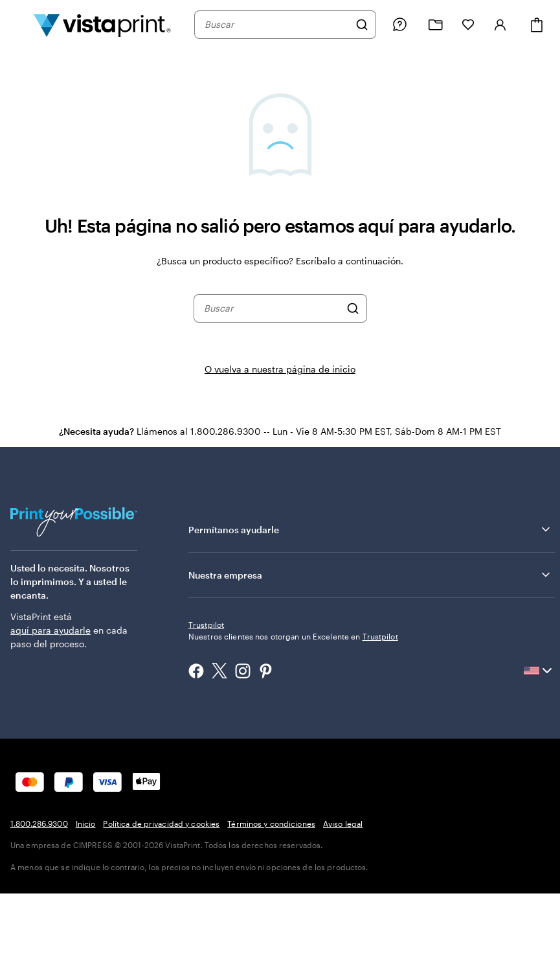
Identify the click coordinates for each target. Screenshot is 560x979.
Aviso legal (343, 824)
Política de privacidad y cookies (161, 824)
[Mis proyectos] (436, 25)
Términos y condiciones (271, 824)
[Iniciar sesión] (500, 25)
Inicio (86, 824)
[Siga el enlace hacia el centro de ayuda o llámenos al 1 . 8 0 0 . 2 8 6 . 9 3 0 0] (399, 25)
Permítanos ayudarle (370, 529)
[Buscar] (362, 25)
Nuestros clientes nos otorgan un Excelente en (293, 636)
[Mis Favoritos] (468, 25)
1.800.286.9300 (39, 824)
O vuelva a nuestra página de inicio (280, 369)
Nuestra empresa (370, 575)
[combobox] (277, 25)
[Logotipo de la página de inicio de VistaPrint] (102, 25)
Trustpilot (206, 625)
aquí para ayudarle (50, 630)
